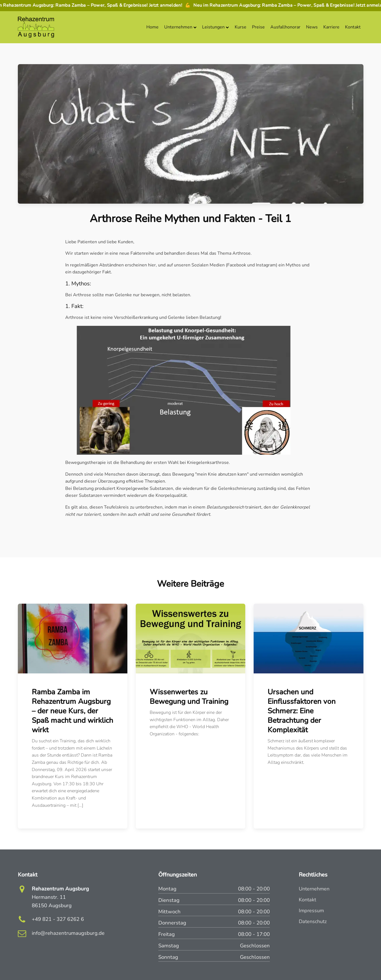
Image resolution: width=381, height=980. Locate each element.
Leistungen (215, 27)
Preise (258, 27)
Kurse (241, 27)
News (312, 27)
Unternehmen (180, 27)
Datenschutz (313, 921)
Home (152, 27)
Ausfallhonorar (285, 27)
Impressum (311, 911)
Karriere (331, 27)
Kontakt (353, 27)
